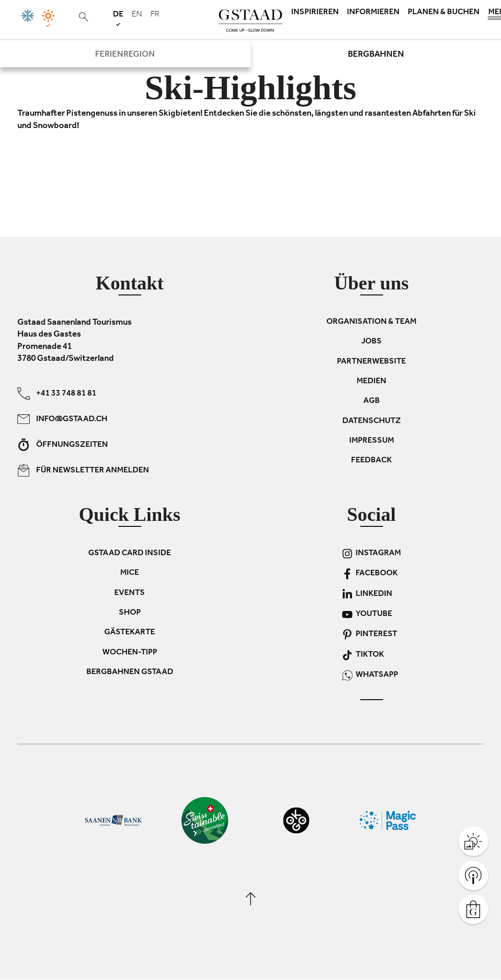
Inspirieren (315, 13)
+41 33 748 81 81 (57, 394)
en (137, 15)
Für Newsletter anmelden (83, 470)
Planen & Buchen (444, 13)
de (118, 18)
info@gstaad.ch (62, 419)
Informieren (373, 13)
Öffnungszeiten (63, 445)
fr (155, 15)
